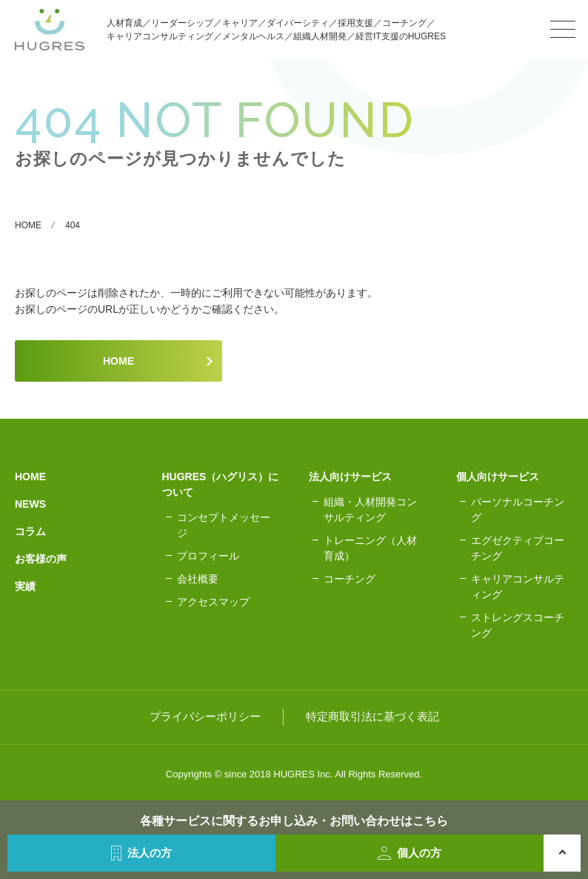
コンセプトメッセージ (224, 525)
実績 (25, 586)
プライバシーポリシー (205, 716)
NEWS (30, 504)
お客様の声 (41, 559)
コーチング (350, 579)
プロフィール (208, 556)
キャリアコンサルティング (518, 587)
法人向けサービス (350, 477)
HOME (118, 361)
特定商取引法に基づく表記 (372, 716)
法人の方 (142, 853)
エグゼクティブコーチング (518, 548)
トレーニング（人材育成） (370, 548)
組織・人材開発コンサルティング (370, 510)
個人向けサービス (498, 477)
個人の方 (410, 853)
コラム (30, 531)
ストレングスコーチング (518, 625)
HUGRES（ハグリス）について (221, 484)
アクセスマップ (213, 602)
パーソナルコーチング (518, 510)
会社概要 (198, 579)
